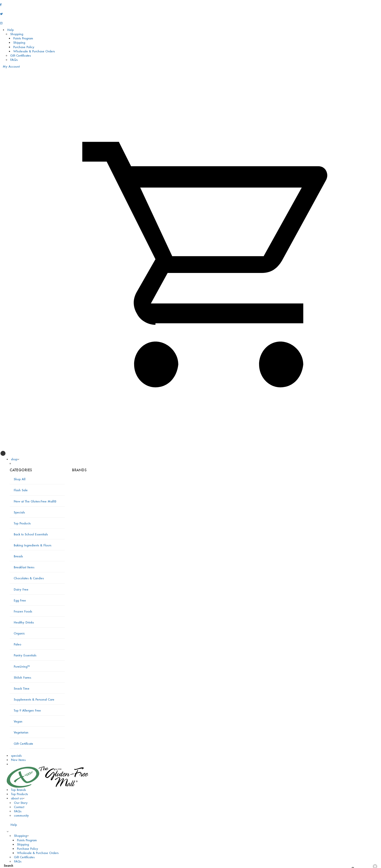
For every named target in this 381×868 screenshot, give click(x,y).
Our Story (21, 803)
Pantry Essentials (25, 655)
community (21, 815)
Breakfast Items (24, 567)
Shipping (19, 43)
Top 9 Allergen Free (27, 710)
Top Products (22, 523)
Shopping (17, 34)
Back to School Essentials (31, 534)
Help (10, 30)
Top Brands (18, 790)
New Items (18, 760)
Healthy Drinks (24, 622)
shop (14, 459)
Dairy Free (21, 589)
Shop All (20, 479)
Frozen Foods (23, 611)
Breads (18, 556)
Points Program (23, 38)
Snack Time (22, 688)
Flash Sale (21, 490)
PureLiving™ (22, 667)
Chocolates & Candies (29, 578)
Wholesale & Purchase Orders (34, 51)
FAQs (14, 60)
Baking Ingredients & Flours (33, 545)
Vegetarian (21, 732)
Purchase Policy (24, 47)
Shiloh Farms (22, 678)
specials (16, 756)
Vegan (18, 721)
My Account (10, 66)
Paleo (17, 644)
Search (8, 866)
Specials (19, 512)
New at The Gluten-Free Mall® (35, 501)
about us (17, 798)
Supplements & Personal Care (34, 699)
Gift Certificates (21, 56)
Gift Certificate (23, 744)
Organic (19, 633)
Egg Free (20, 600)
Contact (19, 807)
